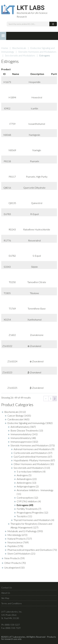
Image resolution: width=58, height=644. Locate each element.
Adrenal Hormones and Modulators (32, 449)
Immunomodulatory (21, 434)
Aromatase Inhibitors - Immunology (35, 490)
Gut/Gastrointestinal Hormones (30, 457)
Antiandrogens (24, 479)
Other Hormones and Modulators (31, 464)
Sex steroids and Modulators (20, 55)
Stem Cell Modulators (19, 553)
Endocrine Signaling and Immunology (26, 423)
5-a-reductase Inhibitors (29, 471)
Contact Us (7, 588)
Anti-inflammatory (20, 427)
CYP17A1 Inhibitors (27, 501)
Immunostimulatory (21, 438)
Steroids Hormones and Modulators (37, 52)
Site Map (5, 598)
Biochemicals (19, 48)
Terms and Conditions (12, 603)
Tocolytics (22, 516)
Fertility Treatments (27, 509)
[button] (3, 36)
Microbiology (14, 535)
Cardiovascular (15, 419)
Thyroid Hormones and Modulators (32, 520)
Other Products (13, 563)
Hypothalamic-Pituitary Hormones (32, 460)
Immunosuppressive (21, 442)
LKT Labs (31, 8)
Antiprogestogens (26, 486)
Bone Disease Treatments (24, 430)
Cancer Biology (15, 416)
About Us (6, 593)
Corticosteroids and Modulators (31, 453)
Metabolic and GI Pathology (22, 531)
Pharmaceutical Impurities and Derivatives (30, 550)
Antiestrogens (24, 483)
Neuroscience (15, 542)
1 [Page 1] (51, 398)
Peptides (12, 546)
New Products (12, 558)
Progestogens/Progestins (30, 512)
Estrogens (23, 505)
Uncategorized (12, 567)
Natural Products (17, 539)
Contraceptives (25, 498)
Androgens (22, 475)
